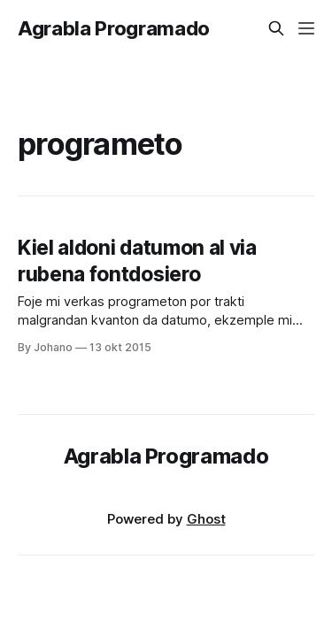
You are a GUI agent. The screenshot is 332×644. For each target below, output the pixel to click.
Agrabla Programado (114, 28)
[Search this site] (276, 28)
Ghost (206, 519)
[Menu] (306, 28)
